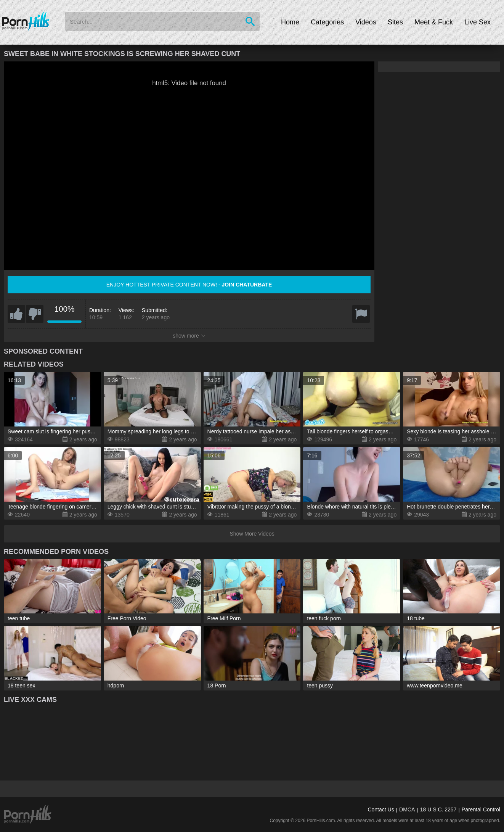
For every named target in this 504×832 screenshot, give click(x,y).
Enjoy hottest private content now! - (189, 285)
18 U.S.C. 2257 (438, 809)
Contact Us (381, 809)
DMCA (407, 809)
